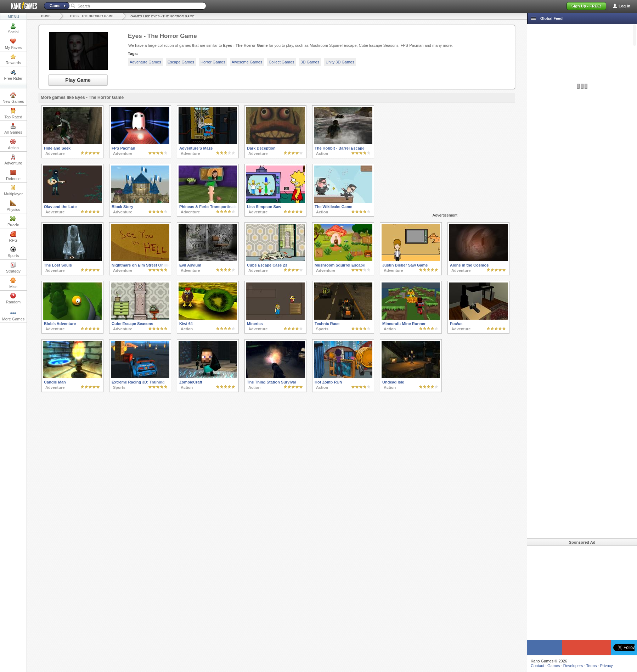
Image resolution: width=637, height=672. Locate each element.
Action (13, 144)
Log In (624, 6)
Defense (13, 175)
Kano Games (21, 6)
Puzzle (13, 221)
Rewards (13, 59)
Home (46, 16)
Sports (13, 252)
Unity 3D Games (340, 62)
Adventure (13, 159)
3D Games (310, 62)
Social (13, 28)
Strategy (13, 268)
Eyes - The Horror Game (92, 16)
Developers (573, 666)
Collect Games (281, 62)
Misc (13, 283)
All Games (13, 129)
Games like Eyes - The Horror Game (162, 16)
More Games (13, 315)
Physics (13, 206)
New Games (13, 98)
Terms (592, 666)
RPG (13, 237)
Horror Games (213, 62)
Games (554, 666)
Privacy (607, 666)
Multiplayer (13, 190)
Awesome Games (247, 62)
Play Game (78, 80)
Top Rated (13, 113)
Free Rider (13, 75)
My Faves (13, 44)
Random (13, 298)
